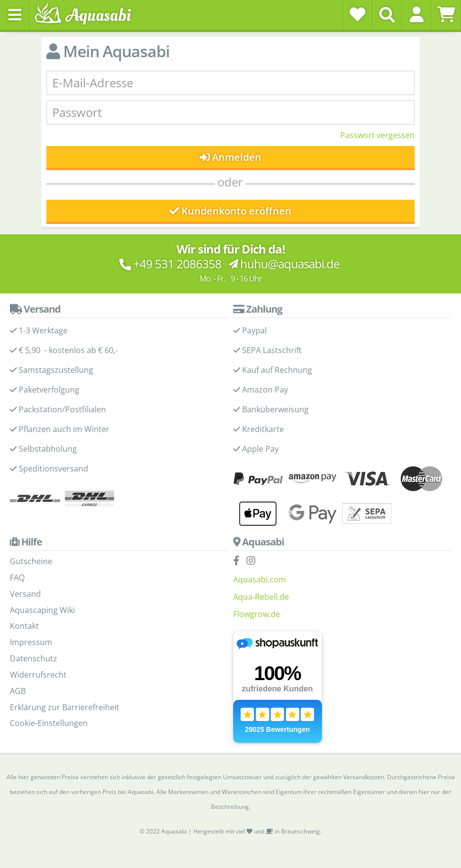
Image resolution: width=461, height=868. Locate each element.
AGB (18, 691)
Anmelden (230, 157)
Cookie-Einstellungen (49, 723)
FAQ (17, 578)
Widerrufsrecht (38, 675)
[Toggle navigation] (15, 15)
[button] (416, 14)
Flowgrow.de (257, 614)
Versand (25, 594)
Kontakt (24, 626)
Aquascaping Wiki (42, 610)
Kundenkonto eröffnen (230, 211)
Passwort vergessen (377, 135)
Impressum (31, 642)
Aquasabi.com (260, 579)
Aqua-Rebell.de (261, 597)
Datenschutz (34, 658)
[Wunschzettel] (357, 14)
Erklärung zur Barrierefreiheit (65, 707)
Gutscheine (31, 561)
